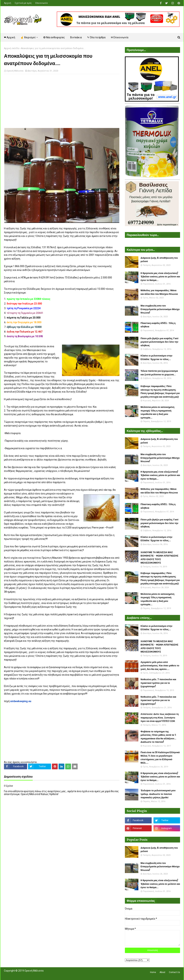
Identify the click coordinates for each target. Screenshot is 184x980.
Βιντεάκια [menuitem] (76, 37)
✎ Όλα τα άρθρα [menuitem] (96, 37)
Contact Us (174, 972)
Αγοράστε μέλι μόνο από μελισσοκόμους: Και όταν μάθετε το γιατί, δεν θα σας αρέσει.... (160, 666)
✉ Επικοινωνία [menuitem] (120, 37)
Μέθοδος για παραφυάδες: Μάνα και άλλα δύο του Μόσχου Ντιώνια (159, 292)
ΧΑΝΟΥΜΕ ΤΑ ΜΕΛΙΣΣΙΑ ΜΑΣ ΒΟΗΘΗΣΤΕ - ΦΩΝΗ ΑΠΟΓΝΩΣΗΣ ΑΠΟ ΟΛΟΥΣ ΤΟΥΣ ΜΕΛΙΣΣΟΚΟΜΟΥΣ (159, 558)
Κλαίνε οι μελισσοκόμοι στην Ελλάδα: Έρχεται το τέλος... (156, 357)
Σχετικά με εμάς (23, 3)
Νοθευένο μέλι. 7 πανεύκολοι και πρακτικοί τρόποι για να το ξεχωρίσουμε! (158, 683)
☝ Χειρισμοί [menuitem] (28, 37)
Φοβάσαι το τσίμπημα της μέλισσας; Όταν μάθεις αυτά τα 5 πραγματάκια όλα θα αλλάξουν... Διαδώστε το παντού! (158, 737)
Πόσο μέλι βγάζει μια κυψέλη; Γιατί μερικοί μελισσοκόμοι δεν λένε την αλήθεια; (159, 342)
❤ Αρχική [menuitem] (10, 37)
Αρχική (8, 3)
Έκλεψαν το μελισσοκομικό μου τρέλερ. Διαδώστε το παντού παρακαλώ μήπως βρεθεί (158, 794)
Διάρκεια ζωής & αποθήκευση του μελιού (159, 260)
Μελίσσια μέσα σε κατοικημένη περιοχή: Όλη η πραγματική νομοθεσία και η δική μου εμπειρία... (157, 412)
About (162, 972)
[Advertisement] (62, 103)
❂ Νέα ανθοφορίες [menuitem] (54, 37)
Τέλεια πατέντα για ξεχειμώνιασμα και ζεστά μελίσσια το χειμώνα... (159, 373)
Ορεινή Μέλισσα (15, 71)
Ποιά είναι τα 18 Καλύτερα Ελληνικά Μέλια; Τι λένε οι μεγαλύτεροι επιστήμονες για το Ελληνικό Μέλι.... (160, 758)
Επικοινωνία (42, 3)
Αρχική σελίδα (11, 48)
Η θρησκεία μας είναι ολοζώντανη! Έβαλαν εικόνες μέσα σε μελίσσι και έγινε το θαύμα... (160, 277)
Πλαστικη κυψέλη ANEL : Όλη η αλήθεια (158, 325)
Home (153, 972)
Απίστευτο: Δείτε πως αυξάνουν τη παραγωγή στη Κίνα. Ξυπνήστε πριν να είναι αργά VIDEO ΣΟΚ (160, 718)
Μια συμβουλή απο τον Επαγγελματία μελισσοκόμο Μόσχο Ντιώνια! (160, 309)
